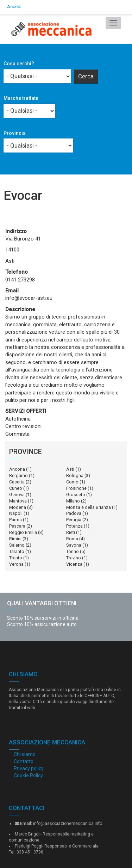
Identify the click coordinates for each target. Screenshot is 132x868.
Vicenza (74, 564)
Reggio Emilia (23, 532)
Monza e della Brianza (89, 507)
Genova (17, 495)
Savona (74, 545)
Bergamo (18, 475)
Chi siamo (25, 754)
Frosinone (76, 488)
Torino (73, 551)
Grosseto (76, 495)
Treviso (74, 558)
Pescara (17, 526)
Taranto (17, 551)
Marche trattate (21, 98)
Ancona (17, 469)
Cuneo (16, 488)
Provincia (15, 133)
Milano (73, 501)
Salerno (17, 545)
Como (72, 482)
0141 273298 (20, 280)
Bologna (75, 475)
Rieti (71, 532)
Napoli (16, 513)
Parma (15, 520)
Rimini (15, 539)
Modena (18, 507)
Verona (16, 564)
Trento (16, 558)
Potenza (74, 526)
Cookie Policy (28, 775)
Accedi (14, 7)
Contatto (24, 761)
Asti (70, 469)
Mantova (18, 501)
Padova (74, 513)
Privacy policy (29, 768)
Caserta (17, 482)
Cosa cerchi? (19, 64)
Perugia (74, 520)
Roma (72, 539)
